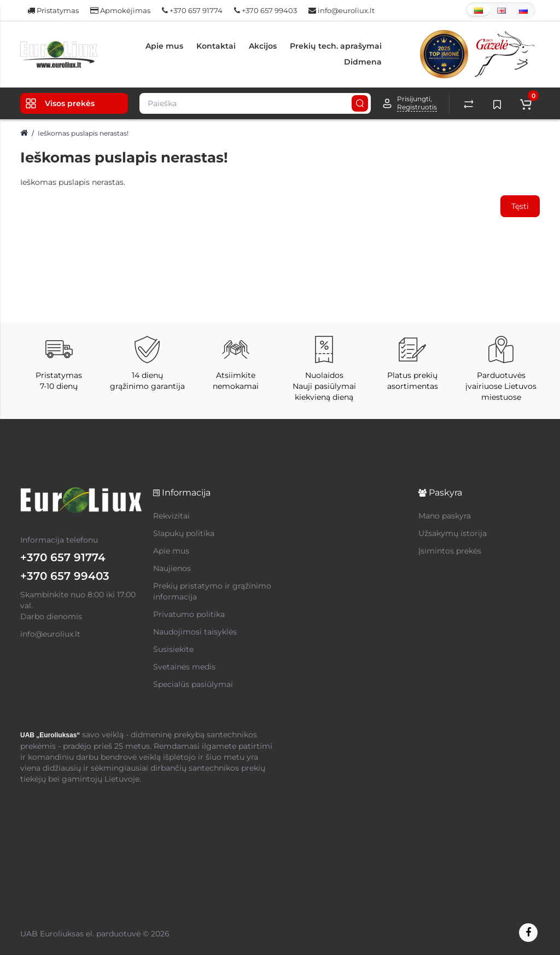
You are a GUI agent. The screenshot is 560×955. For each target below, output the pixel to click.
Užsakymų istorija (453, 533)
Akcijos (263, 46)
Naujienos (172, 568)
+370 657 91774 (192, 10)
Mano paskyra (445, 516)
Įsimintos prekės (450, 551)
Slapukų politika (184, 533)
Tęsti (520, 206)
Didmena (363, 62)
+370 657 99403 (266, 10)
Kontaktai (216, 46)
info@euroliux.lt (342, 10)
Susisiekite (173, 649)
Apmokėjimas (120, 10)
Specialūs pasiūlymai (193, 684)
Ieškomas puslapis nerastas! (83, 133)
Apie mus (164, 46)
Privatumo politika (189, 614)
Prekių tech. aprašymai (336, 46)
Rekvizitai (171, 516)
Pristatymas (53, 10)
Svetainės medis (184, 667)
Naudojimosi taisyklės (195, 632)
